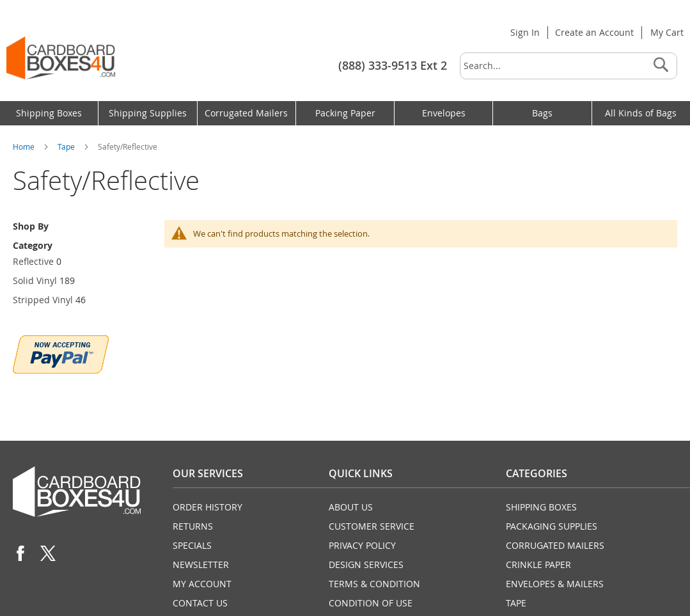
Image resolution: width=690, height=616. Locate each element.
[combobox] (568, 66)
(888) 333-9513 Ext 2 (393, 65)
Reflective (33, 261)
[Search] (661, 66)
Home (25, 146)
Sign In (525, 32)
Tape (67, 146)
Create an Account (594, 32)
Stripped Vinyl (43, 300)
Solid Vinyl (35, 280)
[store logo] (61, 58)
